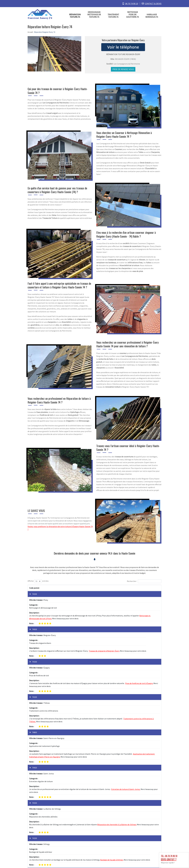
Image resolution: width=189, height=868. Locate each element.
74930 (34, 617)
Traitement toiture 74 (113, 16)
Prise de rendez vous (123, 69)
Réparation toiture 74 (75, 16)
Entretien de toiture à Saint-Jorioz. (126, 713)
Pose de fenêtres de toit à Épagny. (139, 645)
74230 (34, 659)
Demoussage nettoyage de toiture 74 (94, 14)
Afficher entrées (38, 581)
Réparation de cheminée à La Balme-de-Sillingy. (117, 735)
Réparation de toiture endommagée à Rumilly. (48, 803)
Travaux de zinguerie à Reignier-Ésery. (104, 625)
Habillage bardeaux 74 (152, 16)
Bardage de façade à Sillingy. (112, 758)
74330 (34, 594)
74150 (34, 791)
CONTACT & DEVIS (153, 4)
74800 (34, 681)
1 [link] (149, 820)
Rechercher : (144, 581)
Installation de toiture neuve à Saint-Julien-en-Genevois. (115, 780)
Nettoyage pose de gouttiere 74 (133, 14)
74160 (34, 768)
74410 (34, 704)
